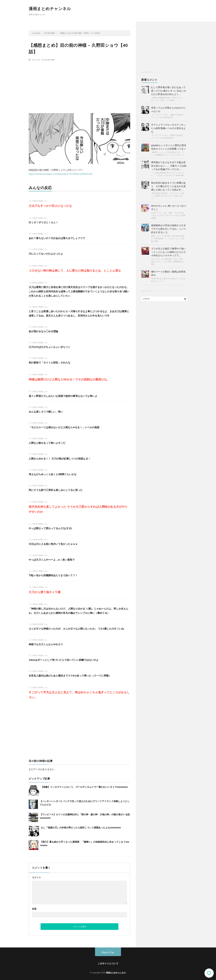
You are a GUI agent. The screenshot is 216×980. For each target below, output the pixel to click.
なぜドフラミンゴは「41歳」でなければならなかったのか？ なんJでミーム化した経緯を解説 (168, 215)
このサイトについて (108, 964)
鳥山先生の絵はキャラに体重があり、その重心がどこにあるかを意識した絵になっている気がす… (168, 186)
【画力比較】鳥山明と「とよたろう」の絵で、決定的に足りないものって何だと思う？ (168, 196)
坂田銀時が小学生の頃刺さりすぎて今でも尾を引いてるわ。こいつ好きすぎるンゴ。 (168, 229)
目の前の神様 (49, 60)
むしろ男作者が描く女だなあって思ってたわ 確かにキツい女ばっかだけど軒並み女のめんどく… (169, 91)
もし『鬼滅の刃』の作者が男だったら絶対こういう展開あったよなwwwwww (81, 828)
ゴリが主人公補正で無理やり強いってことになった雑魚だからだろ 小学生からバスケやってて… (168, 252)
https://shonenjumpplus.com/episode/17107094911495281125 (61, 174)
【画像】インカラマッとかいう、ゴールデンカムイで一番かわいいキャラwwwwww (84, 787)
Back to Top (108, 952)
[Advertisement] (79, 84)
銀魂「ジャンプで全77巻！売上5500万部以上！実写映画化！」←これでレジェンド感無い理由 (168, 239)
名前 (34, 909)
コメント (36, 877)
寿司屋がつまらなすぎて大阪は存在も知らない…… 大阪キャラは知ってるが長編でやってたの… (169, 166)
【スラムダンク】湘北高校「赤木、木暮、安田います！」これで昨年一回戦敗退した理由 (168, 262)
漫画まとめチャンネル (50, 9)
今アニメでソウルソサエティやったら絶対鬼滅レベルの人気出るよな (168, 128)
